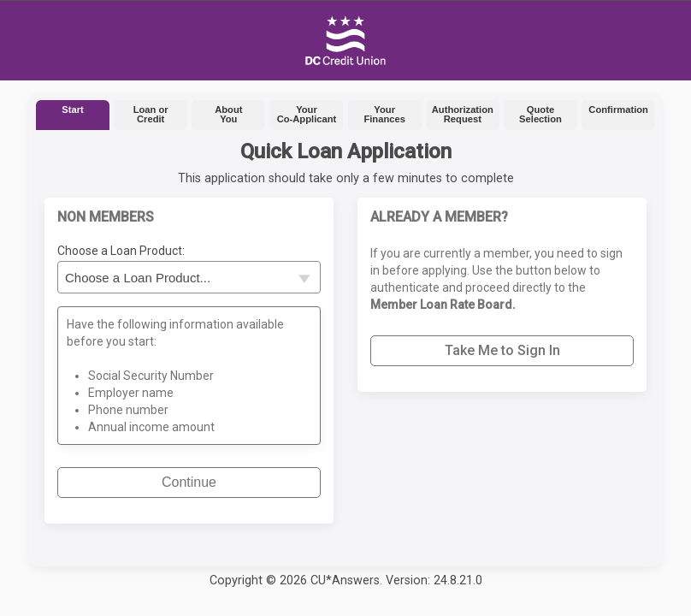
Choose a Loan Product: (121, 251)
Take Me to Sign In (502, 350)
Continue (189, 482)
